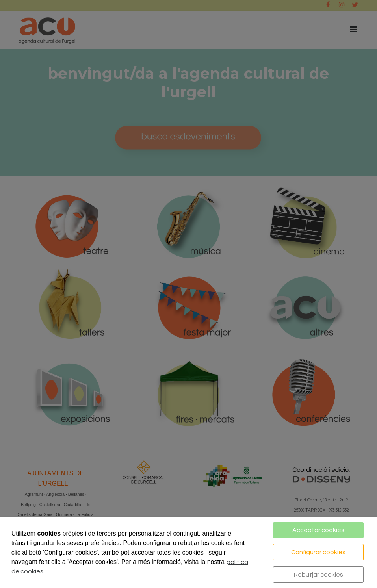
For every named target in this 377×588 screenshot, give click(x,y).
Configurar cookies (318, 552)
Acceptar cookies (318, 530)
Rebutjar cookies (318, 575)
